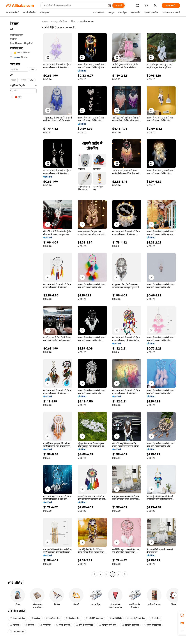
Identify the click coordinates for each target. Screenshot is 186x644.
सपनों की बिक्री (115, 618)
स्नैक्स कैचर (45, 625)
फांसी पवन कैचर (53, 618)
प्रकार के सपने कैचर (152, 625)
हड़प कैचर (36, 618)
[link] (182, 615)
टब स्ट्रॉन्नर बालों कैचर (130, 625)
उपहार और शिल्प (61, 21)
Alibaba (46, 21)
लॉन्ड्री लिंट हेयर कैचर (94, 618)
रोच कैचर (29, 625)
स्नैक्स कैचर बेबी (63, 625)
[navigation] (23, 298)
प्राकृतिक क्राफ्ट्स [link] (88, 21)
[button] (48, 57)
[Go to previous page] (94, 574)
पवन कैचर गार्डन (17, 632)
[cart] (147, 6)
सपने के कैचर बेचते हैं (84, 625)
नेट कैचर (14, 625)
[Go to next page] (125, 574)
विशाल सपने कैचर (17, 618)
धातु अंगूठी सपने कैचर (136, 618)
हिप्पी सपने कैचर (73, 618)
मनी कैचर (156, 618)
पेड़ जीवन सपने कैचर (107, 625)
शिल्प (74, 21)
